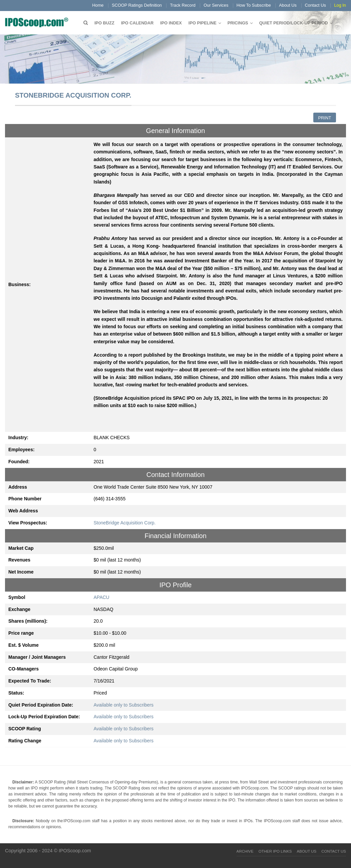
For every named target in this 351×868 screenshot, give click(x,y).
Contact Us (315, 5)
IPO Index (171, 23)
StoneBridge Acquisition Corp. (125, 523)
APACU (102, 597)
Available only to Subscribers (124, 705)
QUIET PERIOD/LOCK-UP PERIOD (294, 23)
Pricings (238, 23)
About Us (288, 5)
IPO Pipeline (203, 23)
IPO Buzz (104, 23)
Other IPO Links (275, 851)
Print (324, 118)
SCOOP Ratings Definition (137, 5)
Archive (245, 851)
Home (98, 5)
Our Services (216, 5)
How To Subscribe (254, 5)
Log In (340, 5)
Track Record (183, 5)
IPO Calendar (137, 23)
